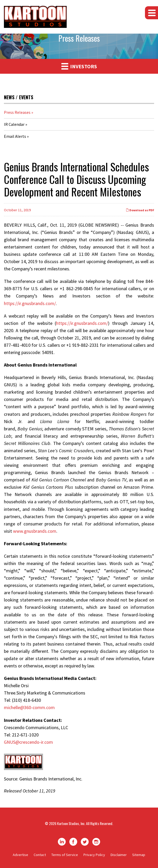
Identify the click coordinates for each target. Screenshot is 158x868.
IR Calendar (14, 124)
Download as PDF (140, 210)
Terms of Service (65, 855)
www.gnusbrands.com (35, 531)
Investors (79, 66)
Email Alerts (15, 136)
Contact (40, 855)
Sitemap (139, 855)
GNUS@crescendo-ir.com (28, 742)
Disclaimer (119, 855)
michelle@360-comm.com (29, 707)
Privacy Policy (94, 855)
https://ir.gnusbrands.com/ (30, 303)
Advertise (20, 855)
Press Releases (17, 112)
